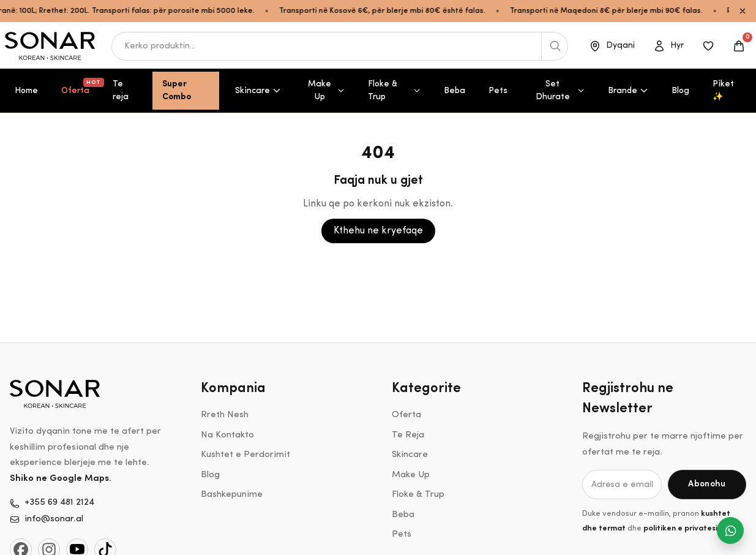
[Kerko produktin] (555, 46)
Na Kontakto (227, 435)
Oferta (80, 87)
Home (26, 91)
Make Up (326, 91)
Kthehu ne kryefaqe (378, 231)
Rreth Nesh (225, 415)
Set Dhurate (560, 91)
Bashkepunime (232, 495)
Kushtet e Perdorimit (245, 455)
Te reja (121, 91)
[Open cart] (739, 46)
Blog (680, 91)
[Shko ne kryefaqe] (51, 46)
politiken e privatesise (685, 528)
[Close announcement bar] (743, 11)
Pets (498, 91)
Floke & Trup (394, 91)
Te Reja (408, 435)
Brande (628, 91)
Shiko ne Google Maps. (61, 479)
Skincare (258, 91)
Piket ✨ (723, 91)
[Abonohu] (707, 485)
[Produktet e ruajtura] (708, 46)
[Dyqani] (612, 46)
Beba (455, 91)
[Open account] (668, 46)
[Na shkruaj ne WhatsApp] (730, 530)
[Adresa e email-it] (622, 485)
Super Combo (177, 91)
